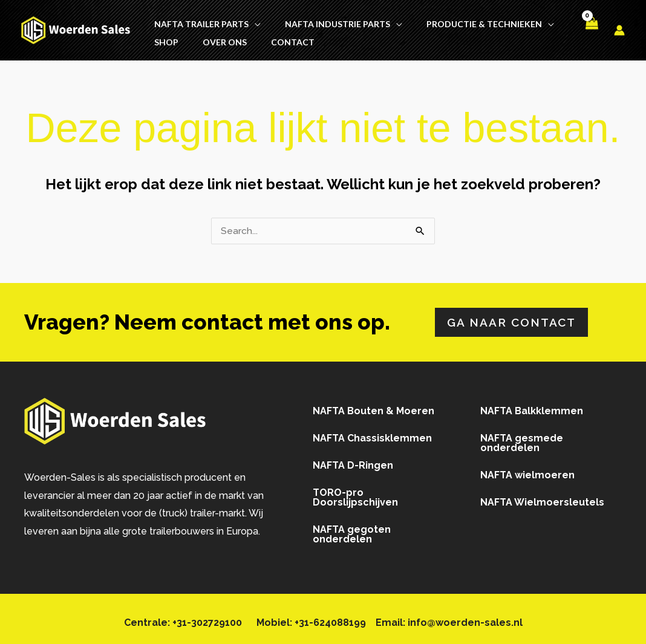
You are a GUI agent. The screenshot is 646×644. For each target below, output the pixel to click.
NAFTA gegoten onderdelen (352, 530)
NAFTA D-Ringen (353, 461)
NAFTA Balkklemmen (532, 407)
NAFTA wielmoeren (527, 471)
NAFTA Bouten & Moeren (374, 407)
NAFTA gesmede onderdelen (522, 439)
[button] (255, 19)
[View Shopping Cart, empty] (591, 28)
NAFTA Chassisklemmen (372, 434)
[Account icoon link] (619, 28)
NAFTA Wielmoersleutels (542, 498)
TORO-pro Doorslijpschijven (355, 493)
